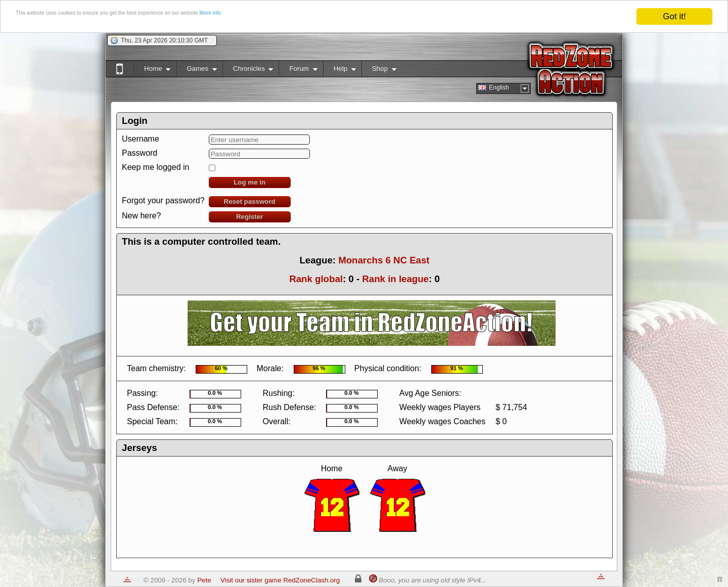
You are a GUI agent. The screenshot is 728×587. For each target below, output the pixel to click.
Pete (204, 580)
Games (196, 71)
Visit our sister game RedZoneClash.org (280, 580)
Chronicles (248, 71)
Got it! (674, 16)
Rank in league (395, 279)
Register (249, 217)
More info (340, 17)
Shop (379, 71)
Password (140, 153)
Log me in (249, 182)
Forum (298, 71)
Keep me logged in (155, 167)
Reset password (250, 201)
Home (152, 71)
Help (339, 71)
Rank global (316, 279)
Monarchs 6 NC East (384, 260)
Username (141, 139)
